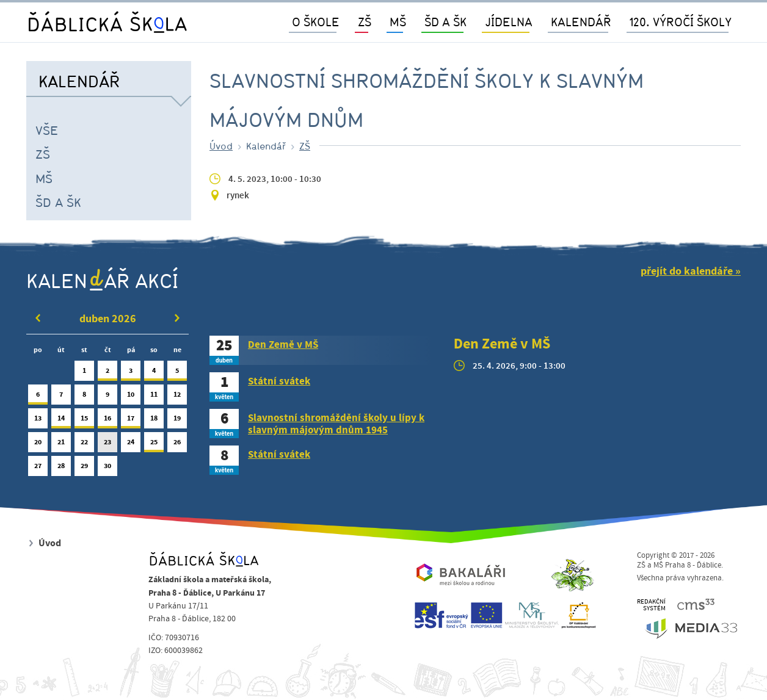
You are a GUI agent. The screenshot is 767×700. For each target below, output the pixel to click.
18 (154, 421)
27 (38, 468)
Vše (47, 130)
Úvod (221, 146)
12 (177, 397)
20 (38, 445)
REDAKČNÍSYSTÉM (651, 605)
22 (84, 445)
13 (38, 421)
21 (61, 445)
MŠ (44, 178)
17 (131, 421)
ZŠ (43, 154)
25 (154, 445)
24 (131, 445)
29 (84, 468)
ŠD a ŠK (58, 202)
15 (84, 421)
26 (177, 445)
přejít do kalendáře (687, 271)
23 (107, 445)
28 (61, 468)
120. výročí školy (681, 22)
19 (177, 421)
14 (61, 421)
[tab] (322, 350)
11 (154, 397)
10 (131, 397)
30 (107, 468)
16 (107, 421)
